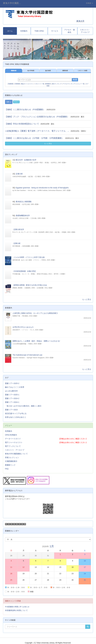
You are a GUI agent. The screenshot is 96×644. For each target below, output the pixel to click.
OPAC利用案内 (11, 435)
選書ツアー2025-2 (12, 383)
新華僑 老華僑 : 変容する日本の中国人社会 (30, 285)
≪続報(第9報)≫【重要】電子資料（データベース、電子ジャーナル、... (37, 131)
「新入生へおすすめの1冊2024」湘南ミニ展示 (23, 406)
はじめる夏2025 (11, 391)
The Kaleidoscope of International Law (27, 355)
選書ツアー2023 (11, 410)
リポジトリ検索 (82, 71)
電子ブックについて (13, 446)
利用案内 (8, 431)
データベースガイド (13, 439)
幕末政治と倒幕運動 (24, 202)
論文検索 (48, 71)
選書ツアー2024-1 (12, 402)
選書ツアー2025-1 (12, 395)
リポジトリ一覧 (39, 84)
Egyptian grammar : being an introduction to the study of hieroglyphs (42, 188)
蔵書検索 (14, 71)
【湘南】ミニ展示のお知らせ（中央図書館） (25, 110)
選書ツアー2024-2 (12, 398)
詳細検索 (10, 84)
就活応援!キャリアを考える (16, 413)
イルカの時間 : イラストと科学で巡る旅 (29, 257)
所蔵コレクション (12, 457)
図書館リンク (10, 465)
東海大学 (80, 21)
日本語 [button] (89, 3)
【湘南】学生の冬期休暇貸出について (22, 124)
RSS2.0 (16, 102)
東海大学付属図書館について (16, 454)
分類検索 (17, 84)
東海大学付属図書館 (13, 3)
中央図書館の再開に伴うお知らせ (17, 607)
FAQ (7, 469)
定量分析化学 (19, 229)
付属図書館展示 (11, 461)
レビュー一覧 (80, 84)
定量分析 (19, 174)
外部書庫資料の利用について (16, 610)
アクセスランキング (69, 84)
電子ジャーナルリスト (14, 442)
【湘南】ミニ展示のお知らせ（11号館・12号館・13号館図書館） (34, 138)
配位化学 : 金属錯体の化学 (26, 160)
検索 (75, 80)
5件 (9, 102)
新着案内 (48, 84)
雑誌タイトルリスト (27, 84)
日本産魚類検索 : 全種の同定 (25, 271)
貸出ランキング (57, 84)
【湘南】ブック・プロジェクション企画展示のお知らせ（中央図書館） (37, 117)
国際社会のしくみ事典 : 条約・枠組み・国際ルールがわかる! (36, 341)
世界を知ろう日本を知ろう (15, 417)
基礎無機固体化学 (23, 216)
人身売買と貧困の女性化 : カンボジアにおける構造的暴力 (35, 313)
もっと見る (48, 144)
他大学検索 (31, 71)
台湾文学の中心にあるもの (23, 327)
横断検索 (65, 71)
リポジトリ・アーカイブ (15, 450)
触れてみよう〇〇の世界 (15, 387)
